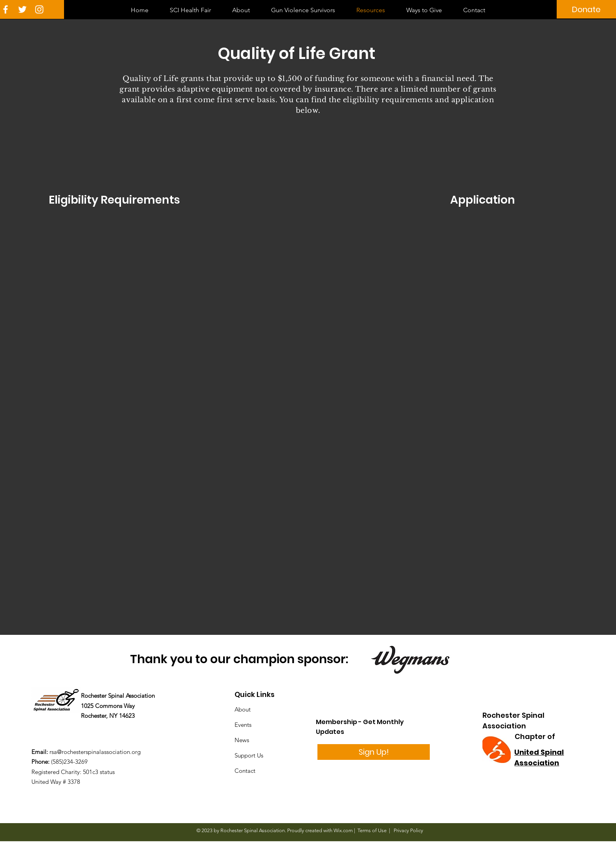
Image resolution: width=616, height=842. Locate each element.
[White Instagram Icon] (39, 9)
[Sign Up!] (374, 752)
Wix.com (343, 830)
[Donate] (586, 9)
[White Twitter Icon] (22, 9)
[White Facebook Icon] (5, 9)
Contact (245, 771)
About (243, 709)
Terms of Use (372, 830)
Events (243, 725)
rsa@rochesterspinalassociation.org (95, 752)
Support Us (249, 755)
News (242, 740)
